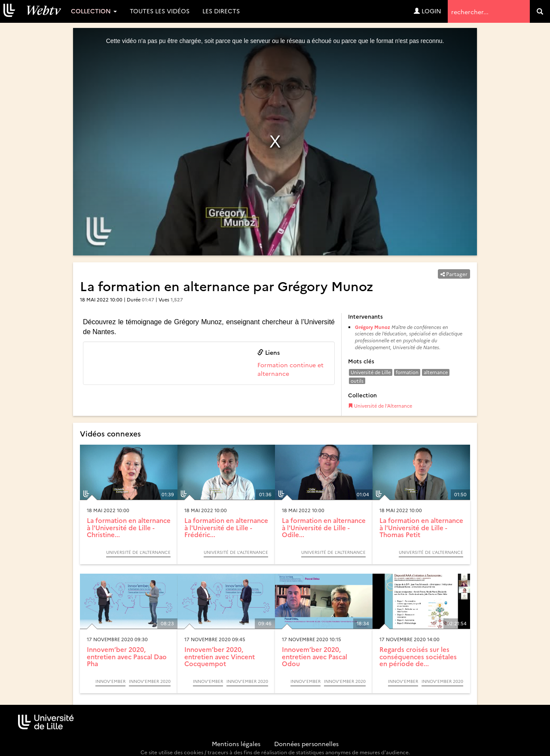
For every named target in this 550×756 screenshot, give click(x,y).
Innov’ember (110, 681)
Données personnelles (306, 744)
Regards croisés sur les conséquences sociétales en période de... (418, 656)
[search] (540, 11)
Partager (454, 274)
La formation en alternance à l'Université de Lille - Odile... (324, 527)
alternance (436, 372)
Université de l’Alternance (380, 406)
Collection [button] (94, 11)
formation (407, 372)
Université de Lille (371, 372)
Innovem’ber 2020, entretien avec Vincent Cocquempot (220, 656)
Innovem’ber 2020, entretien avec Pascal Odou (315, 656)
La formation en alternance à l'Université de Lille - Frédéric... (226, 527)
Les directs (221, 11)
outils (357, 381)
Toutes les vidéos (160, 11)
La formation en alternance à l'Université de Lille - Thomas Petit (421, 527)
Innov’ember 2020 (150, 681)
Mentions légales (236, 744)
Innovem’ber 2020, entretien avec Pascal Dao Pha (127, 656)
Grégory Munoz (373, 327)
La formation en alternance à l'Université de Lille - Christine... (129, 527)
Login (428, 11)
